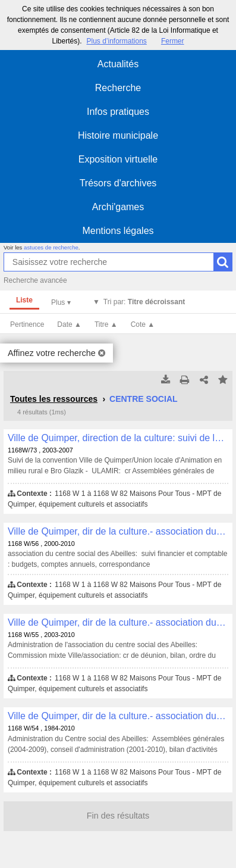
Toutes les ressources (54, 399)
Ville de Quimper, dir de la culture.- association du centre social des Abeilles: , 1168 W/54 (118, 716)
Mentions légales (118, 231)
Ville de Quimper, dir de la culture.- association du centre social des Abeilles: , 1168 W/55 (118, 622)
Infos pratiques (118, 112)
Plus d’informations (116, 41)
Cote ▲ (143, 324)
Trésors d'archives (118, 183)
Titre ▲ (106, 324)
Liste (24, 300)
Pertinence (27, 324)
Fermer (173, 41)
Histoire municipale (118, 135)
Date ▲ (69, 324)
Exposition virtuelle (118, 159)
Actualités (118, 64)
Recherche (118, 88)
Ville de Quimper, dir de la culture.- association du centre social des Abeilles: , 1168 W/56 (118, 531)
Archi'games (118, 207)
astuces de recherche (51, 247)
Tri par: (144, 302)
